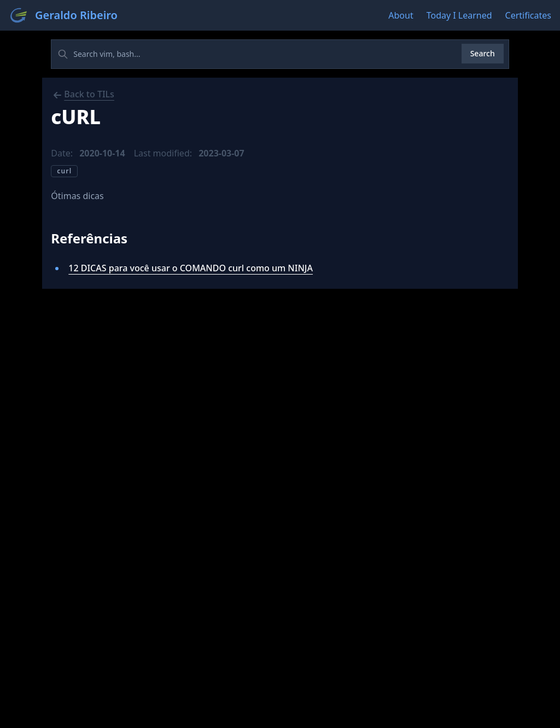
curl (64, 171)
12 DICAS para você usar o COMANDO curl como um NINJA (191, 268)
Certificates (528, 15)
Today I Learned (459, 15)
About (401, 15)
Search (483, 53)
